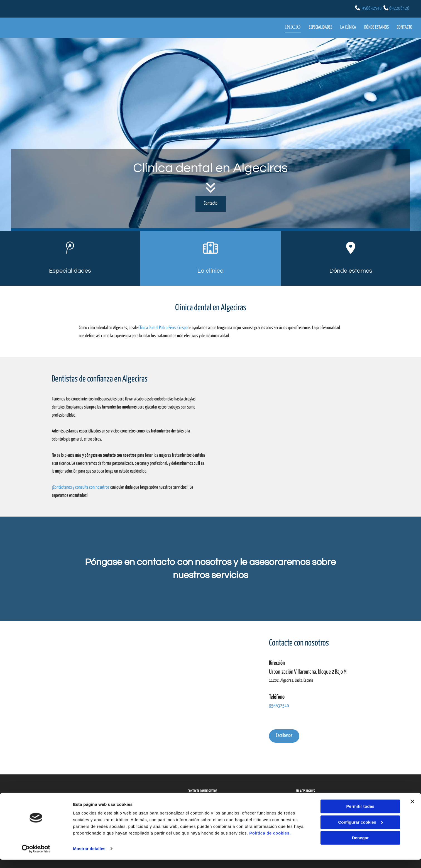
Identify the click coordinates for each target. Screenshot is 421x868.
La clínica (210, 270)
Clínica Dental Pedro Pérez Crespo (163, 327)
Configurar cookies (360, 831)
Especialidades (70, 270)
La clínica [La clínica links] (348, 27)
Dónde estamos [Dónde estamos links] (376, 27)
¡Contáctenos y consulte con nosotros (81, 487)
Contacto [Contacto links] (405, 27)
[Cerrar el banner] (412, 810)
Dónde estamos (351, 270)
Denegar (360, 846)
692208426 (399, 8)
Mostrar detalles (89, 857)
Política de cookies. (270, 842)
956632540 (372, 8)
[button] (211, 203)
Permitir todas (360, 815)
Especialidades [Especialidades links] (320, 27)
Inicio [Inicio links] (296, 27)
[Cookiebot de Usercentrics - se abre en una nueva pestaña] (36, 857)
